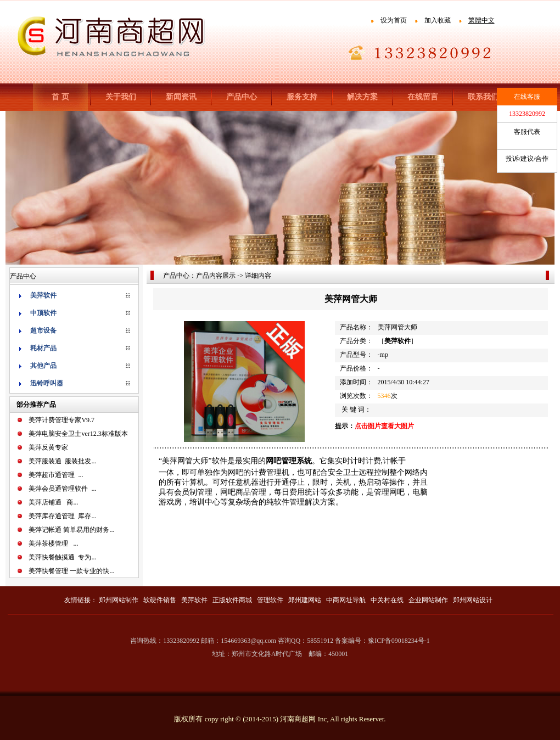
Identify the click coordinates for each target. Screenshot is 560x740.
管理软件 (270, 600)
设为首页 (394, 20)
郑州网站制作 (119, 600)
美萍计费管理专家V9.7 (61, 420)
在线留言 (423, 97)
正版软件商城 (232, 600)
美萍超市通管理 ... (56, 475)
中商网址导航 (346, 600)
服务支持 (302, 97)
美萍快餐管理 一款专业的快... (71, 571)
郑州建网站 (305, 600)
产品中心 (242, 97)
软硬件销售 (160, 600)
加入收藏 (438, 20)
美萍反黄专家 (48, 447)
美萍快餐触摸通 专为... (62, 557)
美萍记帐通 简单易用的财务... (71, 530)
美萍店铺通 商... (53, 502)
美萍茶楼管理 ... (53, 543)
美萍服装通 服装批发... (62, 461)
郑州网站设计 (473, 600)
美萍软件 (194, 600)
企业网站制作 (428, 600)
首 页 (60, 97)
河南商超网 (298, 719)
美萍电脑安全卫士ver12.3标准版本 (78, 434)
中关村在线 (387, 600)
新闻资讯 (181, 97)
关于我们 (121, 97)
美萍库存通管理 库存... (62, 516)
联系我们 (483, 97)
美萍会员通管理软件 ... (62, 489)
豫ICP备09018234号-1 (399, 641)
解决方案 (362, 97)
